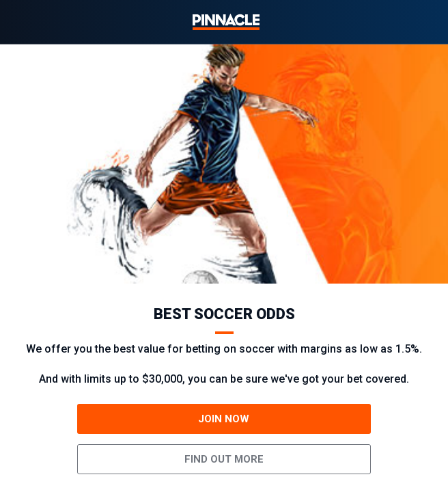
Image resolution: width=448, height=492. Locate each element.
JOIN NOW (224, 419)
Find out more (224, 459)
